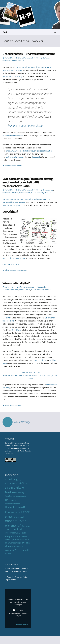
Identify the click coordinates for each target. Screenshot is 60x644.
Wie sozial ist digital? (12, 205)
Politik (36, 58)
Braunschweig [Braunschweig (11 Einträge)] (10, 483)
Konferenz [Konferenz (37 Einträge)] (11, 512)
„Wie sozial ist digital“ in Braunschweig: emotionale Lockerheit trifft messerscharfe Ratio (28, 183)
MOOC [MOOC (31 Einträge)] (9, 521)
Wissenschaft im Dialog (12, 76)
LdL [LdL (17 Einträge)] (19, 512)
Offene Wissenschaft (25, 58)
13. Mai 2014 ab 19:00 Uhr (30, 372)
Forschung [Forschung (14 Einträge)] (20, 493)
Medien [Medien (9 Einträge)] (15, 517)
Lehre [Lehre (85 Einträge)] (25, 512)
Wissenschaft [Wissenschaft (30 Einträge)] (22, 550)
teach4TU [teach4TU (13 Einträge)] (26, 540)
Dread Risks (17, 330)
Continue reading (11, 264)
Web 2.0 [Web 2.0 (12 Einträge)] (21, 546)
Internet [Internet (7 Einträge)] (21, 507)
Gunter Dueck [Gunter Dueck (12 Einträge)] (21, 496)
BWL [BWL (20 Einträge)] (22, 483)
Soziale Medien (25, 193)
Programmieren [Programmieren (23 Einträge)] (13, 536)
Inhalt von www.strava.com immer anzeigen (18, 613)
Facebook (36, 157)
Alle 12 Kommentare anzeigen (16, 270)
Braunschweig (48, 190)
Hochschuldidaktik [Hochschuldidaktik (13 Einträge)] (12, 504)
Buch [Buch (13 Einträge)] (18, 483)
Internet (15, 193)
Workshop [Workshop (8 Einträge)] (8, 554)
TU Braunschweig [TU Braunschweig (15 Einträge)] (12, 543)
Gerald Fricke (8, 258)
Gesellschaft (7, 61)
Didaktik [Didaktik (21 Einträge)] (9, 488)
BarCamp (46, 58)
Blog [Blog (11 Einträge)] (20, 480)
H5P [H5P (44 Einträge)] (8, 500)
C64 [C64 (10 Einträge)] (26, 483)
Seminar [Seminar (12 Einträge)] (8, 540)
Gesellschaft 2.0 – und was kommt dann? (29, 54)
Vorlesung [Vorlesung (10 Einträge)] (14, 546)
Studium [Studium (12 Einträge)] (18, 540)
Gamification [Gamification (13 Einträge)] (10, 496)
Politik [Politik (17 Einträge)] (24, 533)
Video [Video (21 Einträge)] (8, 546)
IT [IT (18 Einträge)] (24, 507)
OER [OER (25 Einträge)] (15, 521)
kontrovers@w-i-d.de (14, 157)
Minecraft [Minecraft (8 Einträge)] (21, 517)
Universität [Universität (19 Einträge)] (25, 543)
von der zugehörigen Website (25, 126)
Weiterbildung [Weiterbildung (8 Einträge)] (10, 550)
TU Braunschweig (37, 193)
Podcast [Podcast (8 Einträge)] (18, 533)
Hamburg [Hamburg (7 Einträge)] (13, 501)
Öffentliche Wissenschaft (13, 136)
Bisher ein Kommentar (13, 406)
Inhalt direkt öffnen (22, 625)
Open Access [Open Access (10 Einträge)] (26, 526)
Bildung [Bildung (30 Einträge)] (13, 479)
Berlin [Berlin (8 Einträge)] (7, 480)
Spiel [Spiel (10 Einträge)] (13, 540)
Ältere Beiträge (17, 422)
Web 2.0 (21, 61)
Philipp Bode (20, 258)
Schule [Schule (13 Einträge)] (24, 536)
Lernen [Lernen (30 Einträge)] (9, 517)
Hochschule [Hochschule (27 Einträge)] (11, 507)
